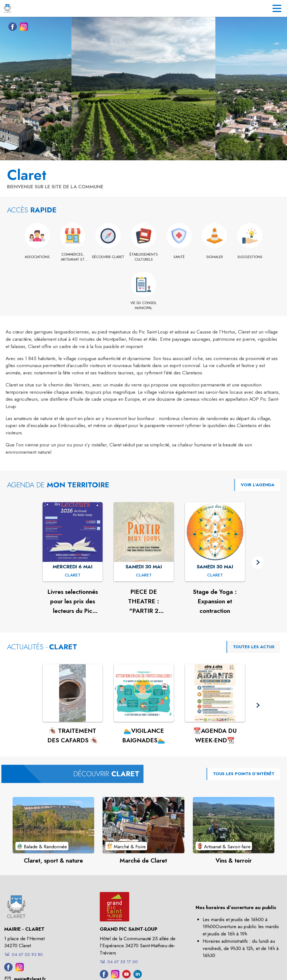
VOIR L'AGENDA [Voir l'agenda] (258, 485)
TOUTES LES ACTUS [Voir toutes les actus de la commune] (254, 647)
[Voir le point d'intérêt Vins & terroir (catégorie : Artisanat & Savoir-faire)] (234, 825)
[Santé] (179, 257)
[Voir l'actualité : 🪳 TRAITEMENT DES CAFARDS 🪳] (73, 693)
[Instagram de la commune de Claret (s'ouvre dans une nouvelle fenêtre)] (22, 28)
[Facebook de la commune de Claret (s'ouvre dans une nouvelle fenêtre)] (11, 28)
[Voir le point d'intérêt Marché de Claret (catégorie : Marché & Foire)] (143, 825)
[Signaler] (215, 257)
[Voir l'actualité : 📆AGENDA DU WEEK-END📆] (215, 693)
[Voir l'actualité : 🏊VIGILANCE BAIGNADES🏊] (144, 693)
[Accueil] (7, 8)
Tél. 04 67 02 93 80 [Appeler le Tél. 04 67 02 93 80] (24, 954)
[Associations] (37, 257)
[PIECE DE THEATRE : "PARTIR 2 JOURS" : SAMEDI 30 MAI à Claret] (144, 575)
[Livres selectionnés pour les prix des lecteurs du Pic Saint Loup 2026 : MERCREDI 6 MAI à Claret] (73, 575)
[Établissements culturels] (144, 257)
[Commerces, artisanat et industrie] (73, 257)
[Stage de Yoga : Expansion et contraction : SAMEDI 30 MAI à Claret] (215, 575)
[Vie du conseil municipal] (144, 306)
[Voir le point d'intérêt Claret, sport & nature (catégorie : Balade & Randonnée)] (53, 825)
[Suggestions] (250, 257)
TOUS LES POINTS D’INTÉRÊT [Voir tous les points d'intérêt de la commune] (244, 774)
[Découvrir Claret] (108, 257)
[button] (258, 562)
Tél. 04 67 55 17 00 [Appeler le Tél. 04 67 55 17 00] (119, 962)
